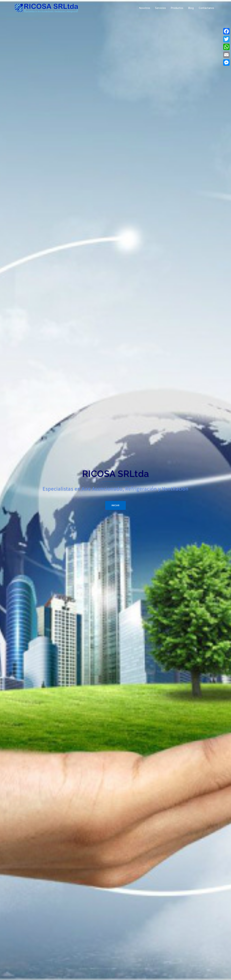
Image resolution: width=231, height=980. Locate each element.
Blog (191, 8)
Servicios (160, 8)
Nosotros (145, 8)
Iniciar (115, 505)
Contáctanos (206, 8)
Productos (177, 8)
